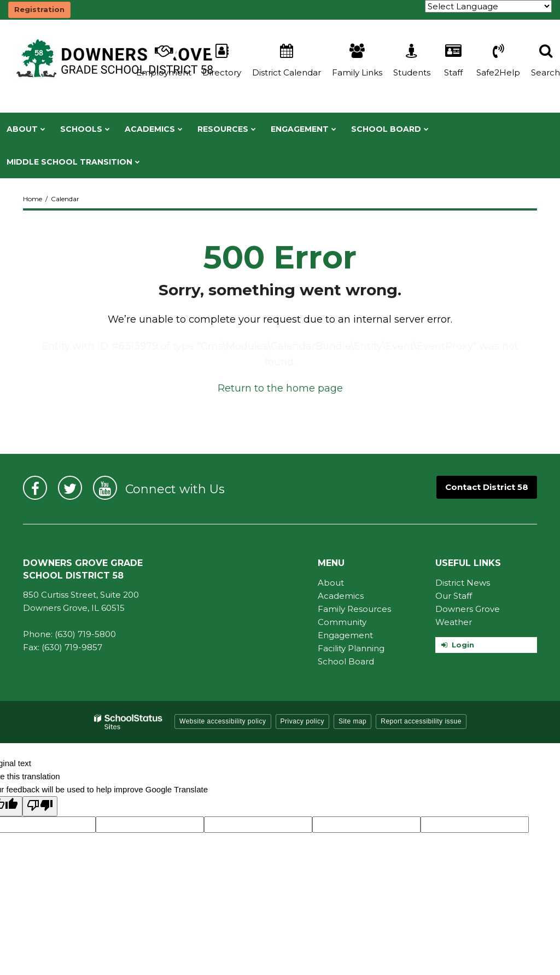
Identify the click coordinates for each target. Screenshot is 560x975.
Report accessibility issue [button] (421, 721)
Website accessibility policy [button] (223, 721)
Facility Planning (351, 648)
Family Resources (354, 609)
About (331, 583)
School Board (346, 661)
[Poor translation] (40, 806)
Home (33, 199)
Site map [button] (352, 721)
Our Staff (454, 596)
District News (463, 583)
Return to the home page (280, 388)
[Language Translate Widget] (488, 6)
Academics (341, 596)
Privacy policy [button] (302, 721)
